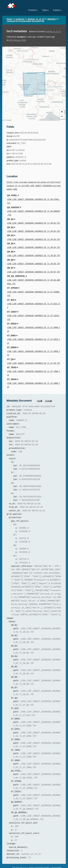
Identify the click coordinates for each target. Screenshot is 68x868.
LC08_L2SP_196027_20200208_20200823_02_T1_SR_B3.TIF (34, 238)
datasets (52, 19)
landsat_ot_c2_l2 (36, 19)
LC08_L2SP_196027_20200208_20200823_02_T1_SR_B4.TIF (34, 245)
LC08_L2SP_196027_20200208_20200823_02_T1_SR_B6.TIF (34, 261)
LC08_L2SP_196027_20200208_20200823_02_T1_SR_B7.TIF (34, 269)
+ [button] (62, 112)
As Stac (48, 392)
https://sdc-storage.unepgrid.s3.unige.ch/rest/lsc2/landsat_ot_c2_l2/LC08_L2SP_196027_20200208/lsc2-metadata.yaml (34, 186)
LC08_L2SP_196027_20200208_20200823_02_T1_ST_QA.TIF (34, 356)
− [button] (62, 117)
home (9, 19)
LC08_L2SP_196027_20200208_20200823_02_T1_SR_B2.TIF (34, 230)
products (20, 19)
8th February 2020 (18, 40)
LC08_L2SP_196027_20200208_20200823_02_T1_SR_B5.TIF (34, 253)
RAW (40, 392)
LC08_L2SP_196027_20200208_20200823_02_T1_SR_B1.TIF (34, 222)
